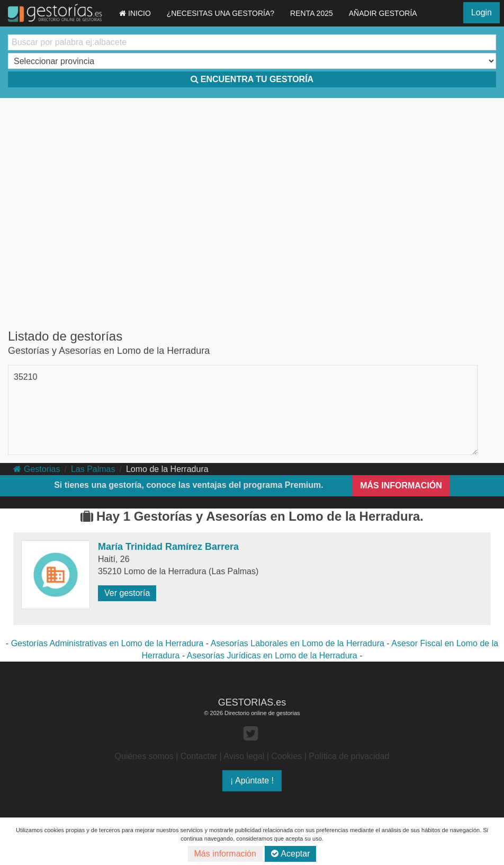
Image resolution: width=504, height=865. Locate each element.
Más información (225, 854)
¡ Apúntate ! (252, 781)
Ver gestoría (127, 593)
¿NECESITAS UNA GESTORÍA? (220, 13)
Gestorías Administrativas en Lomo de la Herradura (107, 643)
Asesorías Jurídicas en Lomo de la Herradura (272, 656)
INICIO (135, 13)
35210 (26, 377)
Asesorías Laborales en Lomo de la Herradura (298, 643)
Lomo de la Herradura (167, 469)
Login (481, 12)
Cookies (286, 756)
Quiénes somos (144, 756)
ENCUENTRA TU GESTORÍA (252, 79)
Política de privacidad (349, 756)
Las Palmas (93, 469)
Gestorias (37, 469)
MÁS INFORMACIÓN (401, 485)
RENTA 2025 (312, 13)
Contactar (199, 756)
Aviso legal (244, 756)
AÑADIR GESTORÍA (383, 13)
